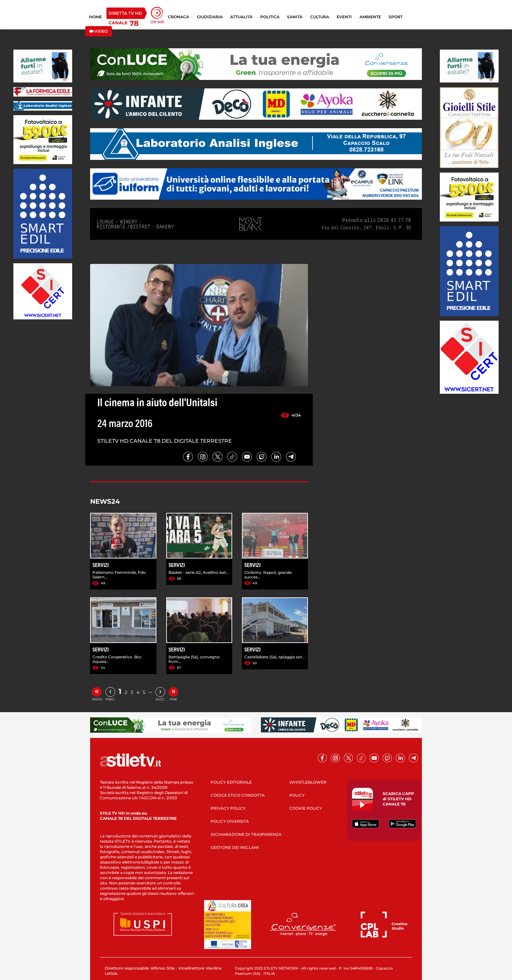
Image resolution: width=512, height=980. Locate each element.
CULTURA (320, 17)
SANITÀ (295, 17)
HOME (96, 17)
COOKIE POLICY (306, 808)
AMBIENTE (370, 17)
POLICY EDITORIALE (231, 782)
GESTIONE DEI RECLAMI (235, 847)
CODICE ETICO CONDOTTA (238, 795)
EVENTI (344, 17)
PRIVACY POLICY (228, 808)
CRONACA (178, 17)
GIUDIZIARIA (210, 17)
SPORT (396, 17)
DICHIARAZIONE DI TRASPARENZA (246, 834)
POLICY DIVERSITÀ (230, 821)
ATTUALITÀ (241, 17)
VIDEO (99, 31)
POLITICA (270, 17)
